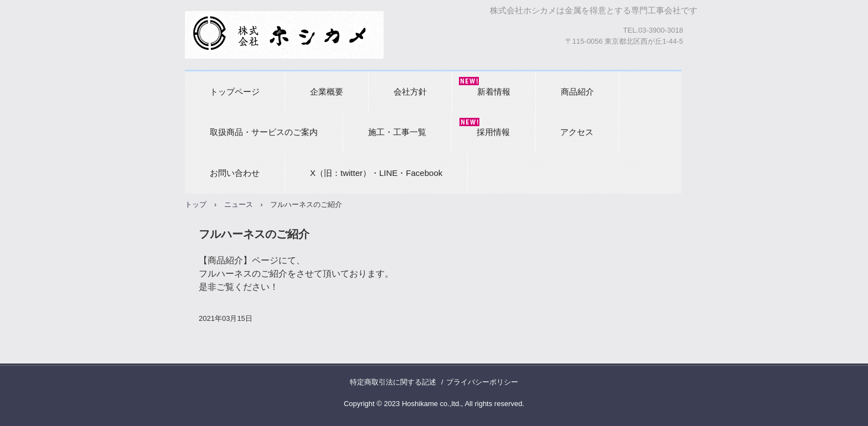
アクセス (577, 132)
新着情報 (494, 92)
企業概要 (327, 92)
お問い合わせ (235, 173)
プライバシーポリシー (482, 382)
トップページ (235, 92)
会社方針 (410, 92)
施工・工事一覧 (397, 132)
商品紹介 (577, 92)
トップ (196, 204)
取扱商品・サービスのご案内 (264, 132)
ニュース (239, 204)
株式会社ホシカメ (284, 35)
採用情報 (493, 132)
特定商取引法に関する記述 (393, 382)
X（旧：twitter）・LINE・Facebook (376, 173)
